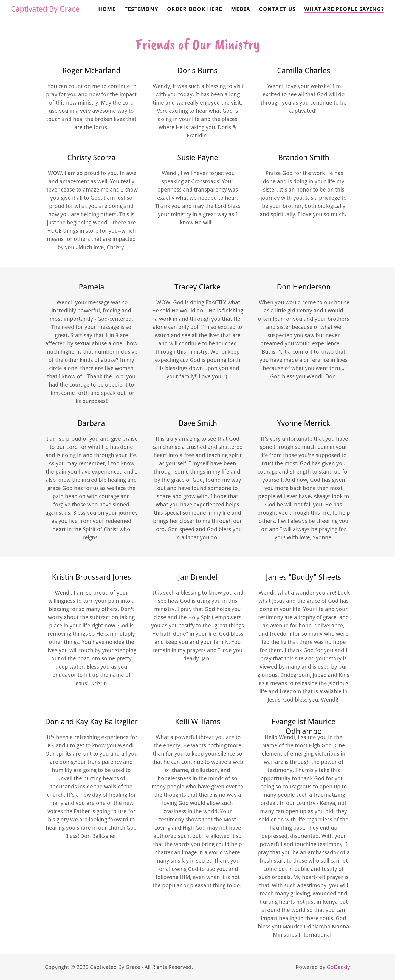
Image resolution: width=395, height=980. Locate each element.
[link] (45, 10)
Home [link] (107, 9)
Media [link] (241, 9)
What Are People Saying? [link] (344, 9)
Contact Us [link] (277, 9)
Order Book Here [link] (195, 9)
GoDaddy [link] (338, 967)
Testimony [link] (141, 9)
